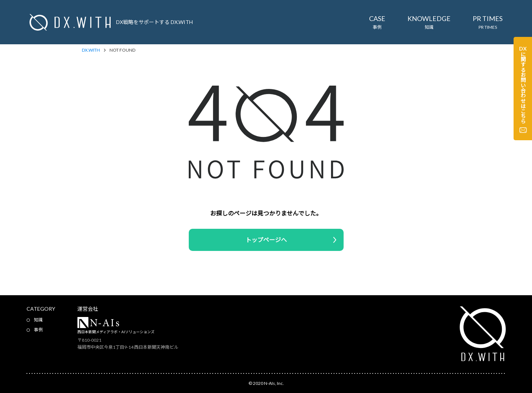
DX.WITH (91, 50)
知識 (38, 320)
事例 (38, 330)
